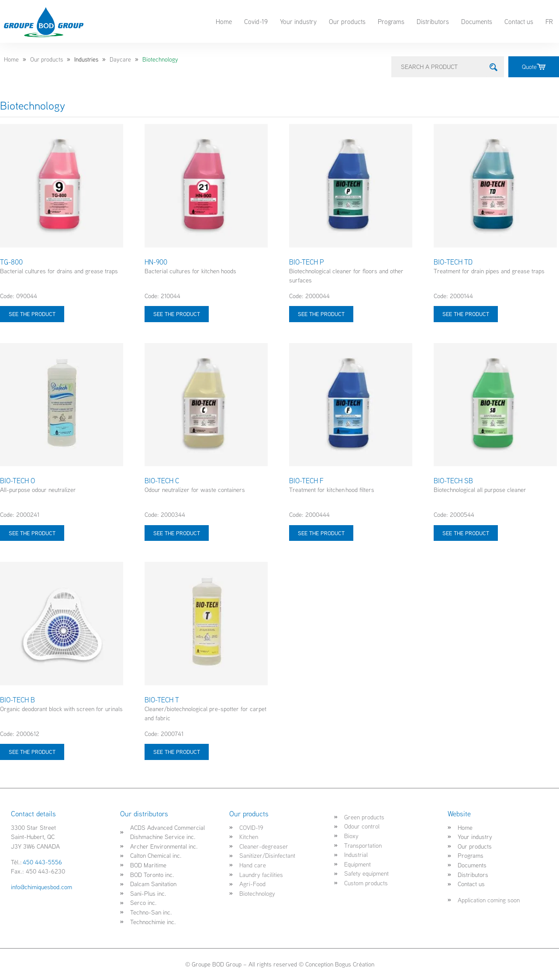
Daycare (120, 59)
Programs (391, 21)
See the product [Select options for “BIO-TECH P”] (321, 314)
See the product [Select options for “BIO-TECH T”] (177, 752)
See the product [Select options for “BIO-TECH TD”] (466, 314)
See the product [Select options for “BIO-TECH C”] (177, 533)
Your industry (298, 21)
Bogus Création (355, 964)
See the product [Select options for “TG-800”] (32, 314)
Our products (347, 21)
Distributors (433, 21)
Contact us (519, 21)
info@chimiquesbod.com (41, 887)
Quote (534, 67)
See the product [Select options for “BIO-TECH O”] (32, 533)
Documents (477, 21)
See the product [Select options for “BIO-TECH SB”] (466, 533)
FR (549, 21)
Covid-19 (256, 21)
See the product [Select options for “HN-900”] (177, 314)
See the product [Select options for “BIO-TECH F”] (321, 533)
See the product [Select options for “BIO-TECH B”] (32, 752)
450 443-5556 (42, 862)
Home (224, 21)
